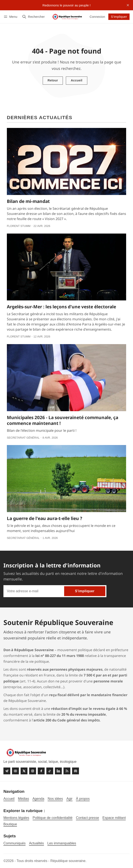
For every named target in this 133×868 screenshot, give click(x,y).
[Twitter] (24, 771)
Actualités (36, 843)
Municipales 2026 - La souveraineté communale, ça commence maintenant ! (63, 420)
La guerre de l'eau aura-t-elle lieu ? (45, 518)
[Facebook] (41, 771)
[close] (128, 5)
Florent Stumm (19, 226)
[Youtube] (15, 771)
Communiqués (14, 843)
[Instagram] (33, 771)
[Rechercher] (33, 17)
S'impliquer (119, 17)
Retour (53, 80)
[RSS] (67, 771)
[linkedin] (58, 771)
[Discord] (76, 771)
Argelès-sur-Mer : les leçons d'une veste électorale (61, 307)
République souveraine (68, 861)
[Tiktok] (50, 771)
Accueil (77, 80)
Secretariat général (23, 438)
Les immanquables (62, 843)
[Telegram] (7, 771)
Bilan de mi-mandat (28, 201)
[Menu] (11, 17)
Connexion (97, 17)
